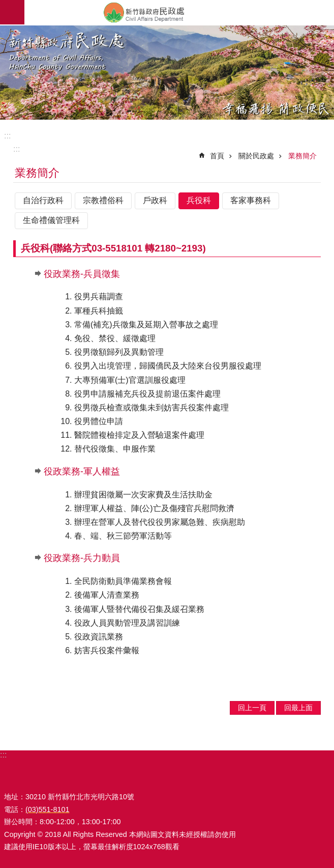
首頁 (217, 156)
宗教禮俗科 (103, 200)
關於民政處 (256, 156)
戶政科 (155, 200)
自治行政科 (43, 200)
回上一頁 (252, 708)
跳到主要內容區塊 (5, 5)
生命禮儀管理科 (51, 220)
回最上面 (298, 708)
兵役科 (199, 200)
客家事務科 (251, 200)
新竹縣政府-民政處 (179, 12)
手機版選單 (12, 12)
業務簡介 (302, 156)
